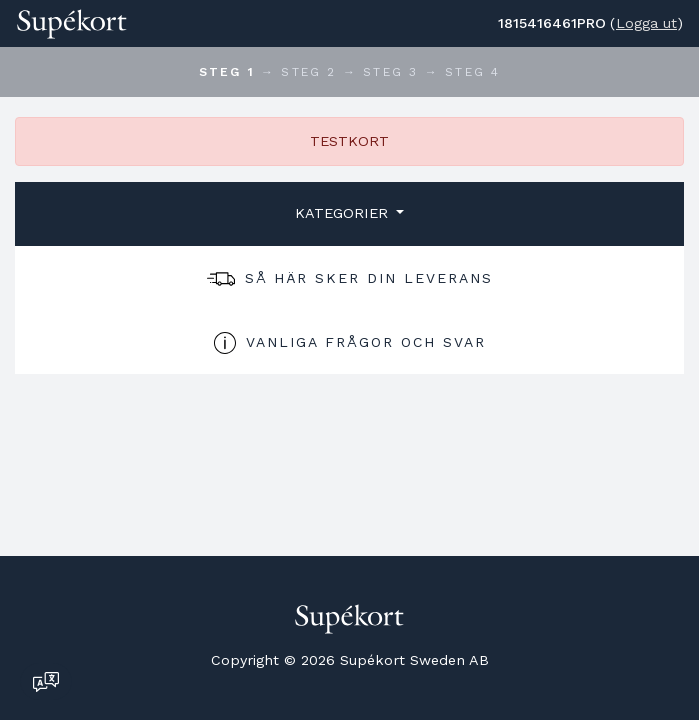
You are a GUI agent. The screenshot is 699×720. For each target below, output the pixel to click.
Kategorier (344, 213)
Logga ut (646, 23)
